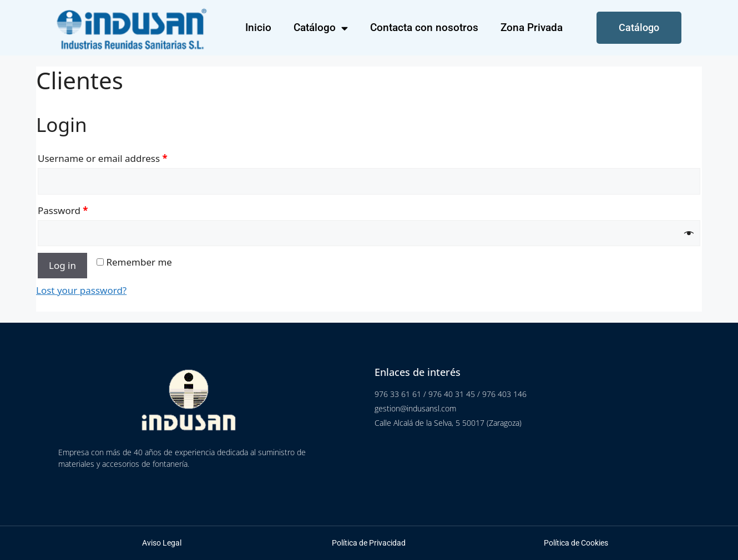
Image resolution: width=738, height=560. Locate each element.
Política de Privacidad (369, 543)
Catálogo (321, 28)
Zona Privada (532, 27)
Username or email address (103, 158)
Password (63, 210)
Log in (62, 265)
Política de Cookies (576, 543)
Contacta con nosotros (424, 27)
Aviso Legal (162, 543)
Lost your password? (81, 290)
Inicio (258, 27)
